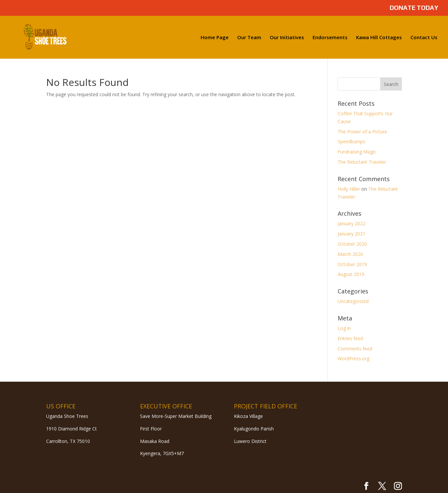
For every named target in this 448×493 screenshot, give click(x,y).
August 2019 (351, 274)
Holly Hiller (349, 189)
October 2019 (352, 264)
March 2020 (350, 254)
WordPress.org (353, 358)
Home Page (215, 38)
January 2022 (351, 223)
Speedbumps (351, 141)
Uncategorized (353, 301)
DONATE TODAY (414, 8)
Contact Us (424, 38)
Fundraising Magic (357, 152)
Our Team (249, 38)
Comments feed (355, 349)
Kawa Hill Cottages (379, 38)
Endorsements (330, 38)
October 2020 (352, 244)
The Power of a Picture (362, 132)
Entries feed (350, 338)
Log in (344, 328)
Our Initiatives (287, 38)
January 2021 (351, 234)
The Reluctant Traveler (362, 162)
